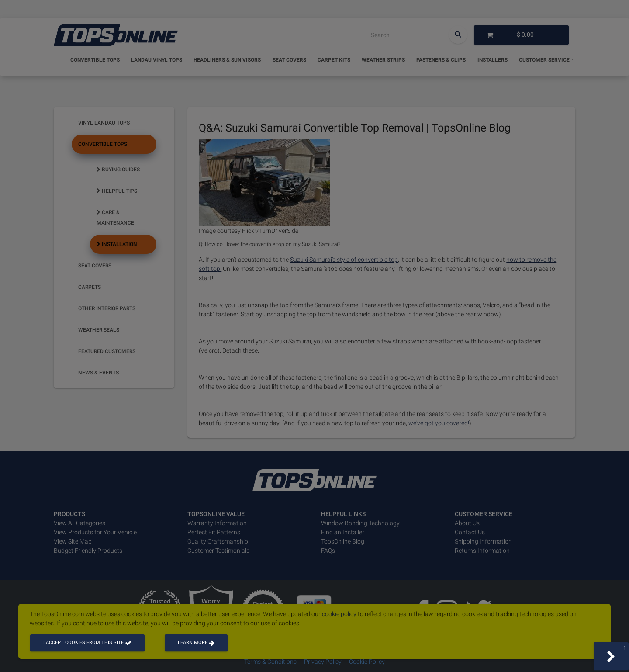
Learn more (196, 643)
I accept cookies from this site (87, 643)
